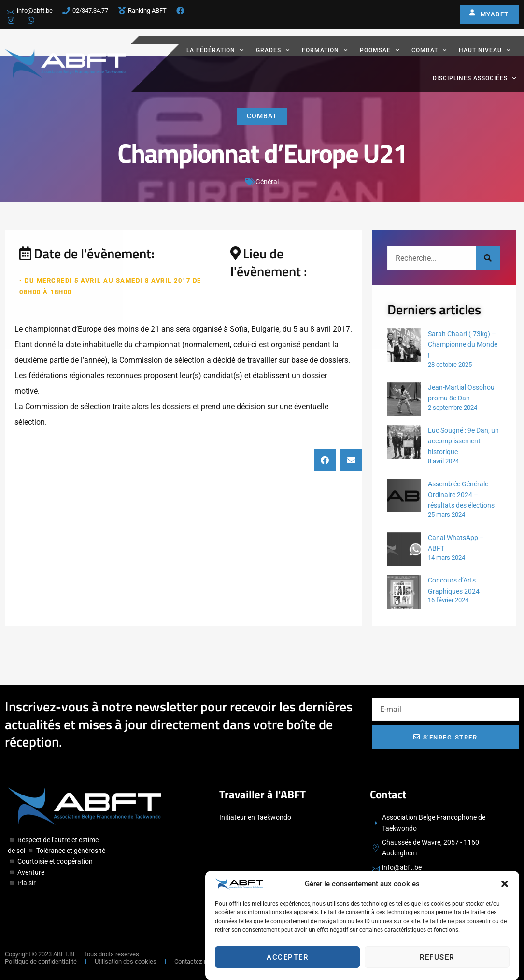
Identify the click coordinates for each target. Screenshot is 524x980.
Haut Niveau (485, 50)
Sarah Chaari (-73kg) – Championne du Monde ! (463, 345)
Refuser (437, 958)
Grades (273, 50)
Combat (429, 50)
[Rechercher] (488, 258)
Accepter (287, 958)
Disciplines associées (474, 78)
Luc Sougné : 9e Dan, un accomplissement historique (463, 441)
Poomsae (380, 50)
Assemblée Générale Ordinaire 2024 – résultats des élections (461, 495)
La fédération (215, 50)
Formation (325, 50)
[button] (505, 884)
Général (267, 182)
